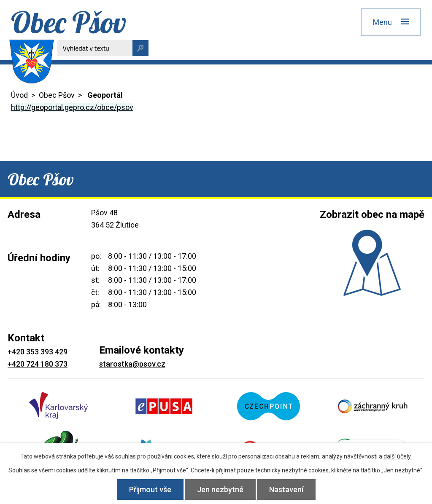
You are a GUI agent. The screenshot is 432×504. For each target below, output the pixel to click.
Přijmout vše (150, 489)
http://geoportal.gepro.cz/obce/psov (72, 107)
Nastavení (286, 489)
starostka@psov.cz (132, 364)
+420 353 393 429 (38, 352)
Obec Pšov (57, 95)
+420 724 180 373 (38, 364)
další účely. (398, 456)
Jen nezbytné (220, 489)
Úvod (19, 95)
